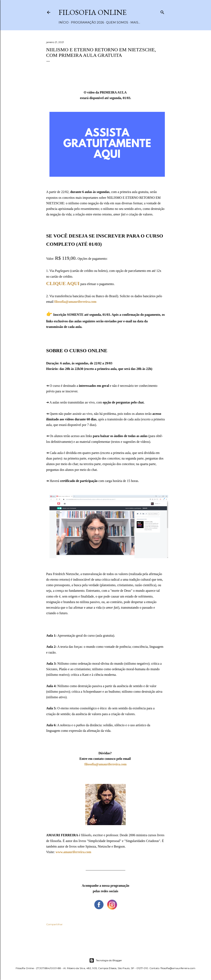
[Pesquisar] (162, 11)
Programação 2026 (87, 22)
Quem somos (117, 22)
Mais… (135, 22)
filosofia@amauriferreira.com (105, 764)
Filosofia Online (93, 12)
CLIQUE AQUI (63, 283)
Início (64, 22)
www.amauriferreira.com (73, 852)
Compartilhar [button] (54, 924)
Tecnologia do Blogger (106, 960)
